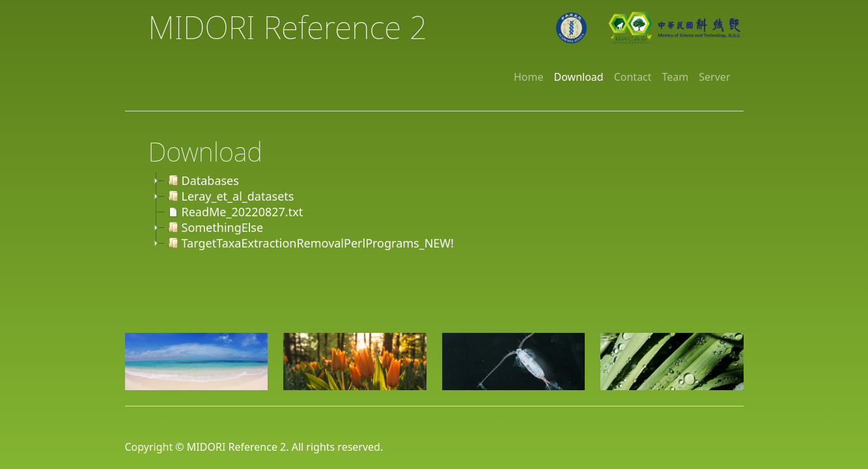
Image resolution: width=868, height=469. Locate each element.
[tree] (446, 212)
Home (529, 77)
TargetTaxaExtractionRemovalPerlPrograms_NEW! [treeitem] (309, 243)
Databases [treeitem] (202, 180)
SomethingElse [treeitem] (214, 227)
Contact (633, 77)
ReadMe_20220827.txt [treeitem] (234, 212)
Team (676, 77)
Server (714, 77)
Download (579, 77)
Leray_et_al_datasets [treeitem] (230, 196)
